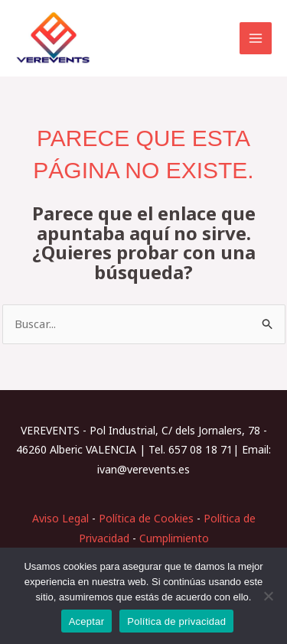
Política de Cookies (146, 518)
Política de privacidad (176, 621)
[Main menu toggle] (256, 39)
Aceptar (87, 621)
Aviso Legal (60, 518)
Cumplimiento (174, 538)
